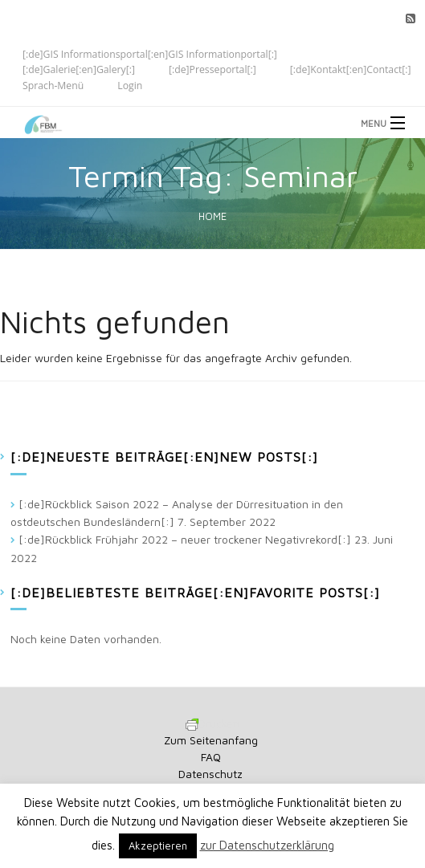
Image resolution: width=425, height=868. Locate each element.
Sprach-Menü (53, 86)
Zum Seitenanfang (211, 740)
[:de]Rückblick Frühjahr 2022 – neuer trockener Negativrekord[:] (185, 539)
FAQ (211, 757)
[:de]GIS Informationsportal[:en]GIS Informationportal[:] (150, 53)
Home (212, 216)
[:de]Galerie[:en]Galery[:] (79, 69)
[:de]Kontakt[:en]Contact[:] (351, 69)
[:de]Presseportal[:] (212, 69)
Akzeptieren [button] (158, 846)
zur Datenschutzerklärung (267, 845)
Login (130, 86)
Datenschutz (210, 774)
